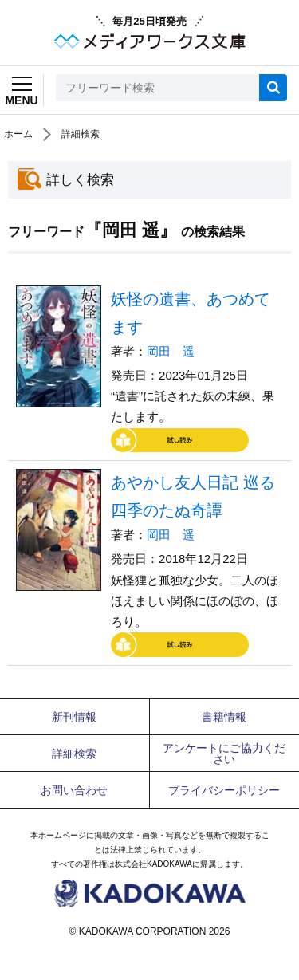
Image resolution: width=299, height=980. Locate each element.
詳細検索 (81, 134)
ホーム (18, 134)
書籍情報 (224, 717)
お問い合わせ (74, 790)
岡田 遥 (171, 351)
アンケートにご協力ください (224, 754)
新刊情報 (74, 717)
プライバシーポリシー (224, 790)
